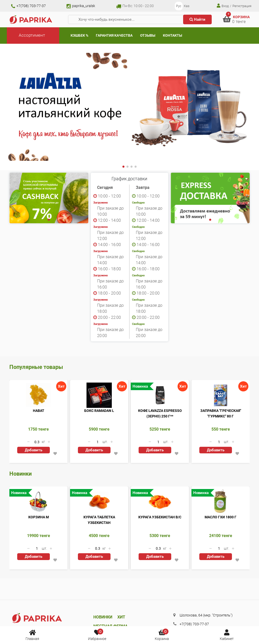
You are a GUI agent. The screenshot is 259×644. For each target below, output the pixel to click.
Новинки (103, 617)
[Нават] (38, 395)
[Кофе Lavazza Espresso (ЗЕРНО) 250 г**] (160, 395)
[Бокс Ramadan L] (99, 395)
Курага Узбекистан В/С (160, 517)
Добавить (34, 450)
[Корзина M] (38, 502)
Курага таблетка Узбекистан (99, 520)
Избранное (97, 635)
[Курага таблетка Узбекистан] (99, 502)
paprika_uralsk (81, 6)
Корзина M (39, 517)
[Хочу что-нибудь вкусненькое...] (128, 20)
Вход (223, 6)
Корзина (162, 635)
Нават (39, 411)
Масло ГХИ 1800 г (221, 517)
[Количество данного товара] (37, 442)
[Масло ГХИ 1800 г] (221, 502)
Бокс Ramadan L (99, 411)
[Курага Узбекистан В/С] (160, 502)
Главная (32, 635)
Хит (121, 617)
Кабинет (227, 635)
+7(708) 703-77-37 (28, 6)
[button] (123, 167)
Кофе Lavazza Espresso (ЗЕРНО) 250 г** (160, 413)
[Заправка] (221, 395)
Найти (197, 19)
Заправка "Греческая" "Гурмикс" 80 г (221, 413)
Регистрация (242, 6)
